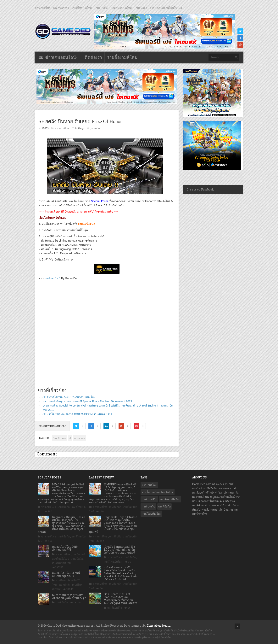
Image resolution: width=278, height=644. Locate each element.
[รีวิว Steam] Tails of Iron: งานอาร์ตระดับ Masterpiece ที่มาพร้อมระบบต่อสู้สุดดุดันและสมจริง (120, 598)
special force (80, 438)
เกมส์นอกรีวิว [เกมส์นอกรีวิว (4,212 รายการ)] (149, 499)
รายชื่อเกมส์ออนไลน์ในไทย (166, 8)
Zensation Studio (159, 626)
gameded (96, 128)
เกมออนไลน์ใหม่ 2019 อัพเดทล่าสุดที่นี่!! (65, 548)
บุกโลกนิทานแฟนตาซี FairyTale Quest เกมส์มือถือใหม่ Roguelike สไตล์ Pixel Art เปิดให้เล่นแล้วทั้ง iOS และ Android (120, 573)
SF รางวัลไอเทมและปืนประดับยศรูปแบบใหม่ (69, 397)
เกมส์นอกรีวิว (61, 8)
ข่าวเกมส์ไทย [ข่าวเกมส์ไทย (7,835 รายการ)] (149, 485)
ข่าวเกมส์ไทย (43, 8)
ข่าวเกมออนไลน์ (61, 57)
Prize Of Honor (59, 438)
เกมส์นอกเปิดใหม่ (122, 8)
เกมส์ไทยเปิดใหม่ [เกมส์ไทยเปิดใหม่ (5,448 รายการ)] (151, 514)
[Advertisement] (107, 337)
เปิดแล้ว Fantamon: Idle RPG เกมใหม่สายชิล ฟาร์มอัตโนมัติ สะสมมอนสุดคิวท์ (119, 550)
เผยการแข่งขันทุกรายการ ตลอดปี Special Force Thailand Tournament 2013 (87, 401)
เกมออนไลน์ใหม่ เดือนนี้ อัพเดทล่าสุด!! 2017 (66, 574)
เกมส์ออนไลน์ (52, 278)
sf (70, 438)
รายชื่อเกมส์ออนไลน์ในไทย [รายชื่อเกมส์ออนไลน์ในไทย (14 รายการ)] (158, 492)
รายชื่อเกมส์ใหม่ (122, 57)
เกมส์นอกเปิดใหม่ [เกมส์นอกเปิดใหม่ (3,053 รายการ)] (170, 499)
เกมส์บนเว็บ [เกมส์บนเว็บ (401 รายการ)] (148, 506)
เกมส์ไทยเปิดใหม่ (82, 8)
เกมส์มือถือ (141, 8)
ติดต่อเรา (93, 57)
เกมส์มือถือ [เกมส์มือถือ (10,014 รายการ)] (164, 506)
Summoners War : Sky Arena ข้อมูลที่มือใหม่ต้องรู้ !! (69, 596)
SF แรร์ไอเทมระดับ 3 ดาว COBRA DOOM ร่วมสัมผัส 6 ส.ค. (78, 414)
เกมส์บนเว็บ (102, 8)
